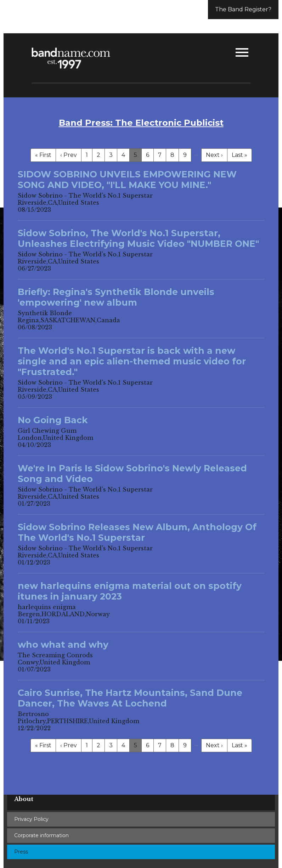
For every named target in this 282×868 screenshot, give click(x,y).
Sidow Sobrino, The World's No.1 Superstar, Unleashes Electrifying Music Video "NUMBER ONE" (138, 238)
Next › (214, 155)
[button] (242, 53)
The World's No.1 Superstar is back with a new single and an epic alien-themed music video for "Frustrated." (132, 361)
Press (21, 852)
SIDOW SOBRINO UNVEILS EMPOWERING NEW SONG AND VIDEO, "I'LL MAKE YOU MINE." (127, 180)
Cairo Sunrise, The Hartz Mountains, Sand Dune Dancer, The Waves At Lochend (130, 698)
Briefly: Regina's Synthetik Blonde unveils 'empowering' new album (116, 297)
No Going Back (53, 420)
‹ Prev (69, 155)
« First (43, 155)
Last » (239, 155)
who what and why (63, 645)
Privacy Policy (31, 819)
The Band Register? (243, 9)
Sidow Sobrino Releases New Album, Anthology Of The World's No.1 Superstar (137, 532)
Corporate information (41, 835)
